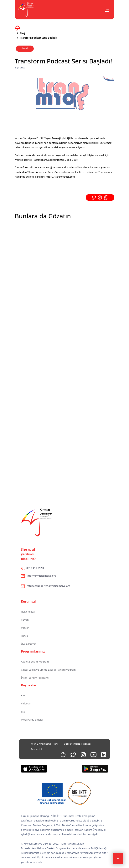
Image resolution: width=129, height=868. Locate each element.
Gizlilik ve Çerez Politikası (77, 744)
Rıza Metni (36, 749)
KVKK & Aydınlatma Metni (44, 744)
